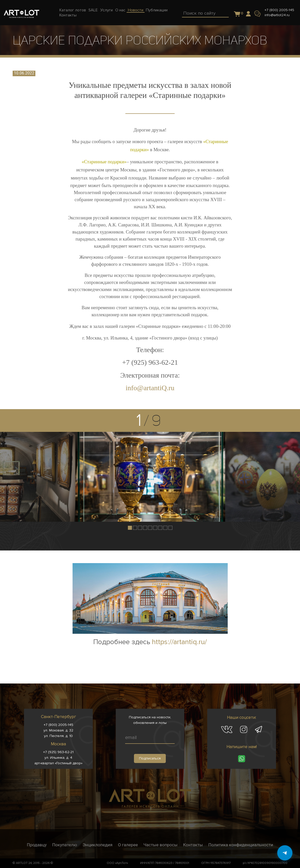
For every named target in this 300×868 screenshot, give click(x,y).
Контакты (193, 845)
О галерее (128, 845)
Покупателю (64, 845)
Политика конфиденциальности (241, 845)
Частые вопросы (160, 845)
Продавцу (37, 845)
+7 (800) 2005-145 (279, 10)
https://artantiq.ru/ (179, 642)
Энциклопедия (98, 845)
